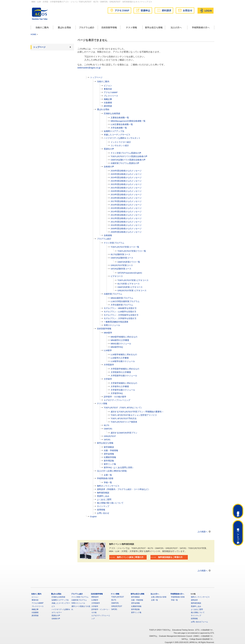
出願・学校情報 (111, 450)
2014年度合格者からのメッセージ (126, 211)
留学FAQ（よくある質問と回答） (119, 467)
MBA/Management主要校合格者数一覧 (128, 121)
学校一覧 (108, 482)
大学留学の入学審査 (120, 386)
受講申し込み (103, 496)
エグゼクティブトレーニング (117, 400)
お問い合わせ (103, 513)
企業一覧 (108, 475)
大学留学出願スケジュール (123, 390)
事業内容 (108, 89)
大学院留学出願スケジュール (124, 376)
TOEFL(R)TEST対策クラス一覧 (132, 251)
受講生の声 (109, 149)
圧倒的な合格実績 (112, 113)
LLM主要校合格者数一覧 (122, 124)
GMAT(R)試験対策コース (122, 258)
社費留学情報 (110, 457)
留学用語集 (109, 461)
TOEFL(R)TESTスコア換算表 (124, 422)
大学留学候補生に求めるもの (124, 383)
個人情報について (198, 612)
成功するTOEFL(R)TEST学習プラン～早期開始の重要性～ (137, 412)
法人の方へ (176, 27)
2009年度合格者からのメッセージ (126, 228)
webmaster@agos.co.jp (89, 68)
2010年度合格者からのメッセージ (126, 225)
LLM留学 (108, 350)
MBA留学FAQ (117, 347)
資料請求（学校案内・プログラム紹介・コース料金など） (124, 489)
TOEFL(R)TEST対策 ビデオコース (133, 280)
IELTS (107, 425)
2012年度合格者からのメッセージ (126, 218)
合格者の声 (109, 167)
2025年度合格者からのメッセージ (126, 174)
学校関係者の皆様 (105, 478)
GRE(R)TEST (110, 436)
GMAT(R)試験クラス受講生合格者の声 (128, 160)
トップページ (39, 47)
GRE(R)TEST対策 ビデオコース (132, 290)
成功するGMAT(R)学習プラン (124, 433)
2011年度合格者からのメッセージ (126, 222)
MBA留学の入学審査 (120, 340)
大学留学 (108, 379)
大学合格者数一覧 (119, 128)
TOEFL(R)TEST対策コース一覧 (125, 247)
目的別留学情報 (109, 27)
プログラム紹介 (87, 27)
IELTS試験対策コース (120, 254)
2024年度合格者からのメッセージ (126, 177)
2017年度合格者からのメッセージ (126, 201)
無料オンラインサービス (108, 486)
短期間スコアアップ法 (114, 131)
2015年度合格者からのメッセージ (126, 208)
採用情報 (101, 510)
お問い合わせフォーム (199, 622)
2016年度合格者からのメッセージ (126, 205)
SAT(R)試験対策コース (121, 269)
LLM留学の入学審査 (120, 358)
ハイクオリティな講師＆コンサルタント (122, 138)
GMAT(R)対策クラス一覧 (129, 262)
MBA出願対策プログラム (122, 298)
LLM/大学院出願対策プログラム (125, 301)
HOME (33, 34)
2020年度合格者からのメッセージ (126, 191)
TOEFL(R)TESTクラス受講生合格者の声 (129, 156)
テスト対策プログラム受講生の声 (126, 153)
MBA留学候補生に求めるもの (124, 337)
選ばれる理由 (64, 27)
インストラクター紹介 (121, 142)
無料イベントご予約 (238, 533)
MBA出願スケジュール (121, 344)
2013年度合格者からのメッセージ (126, 215)
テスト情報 (131, 27)
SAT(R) (107, 440)
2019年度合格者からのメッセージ (126, 194)
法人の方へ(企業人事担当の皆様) (112, 471)
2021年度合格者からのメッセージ (126, 188)
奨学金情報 (109, 454)
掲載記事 (108, 99)
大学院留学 (109, 365)
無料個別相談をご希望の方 (170, 557)
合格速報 (108, 235)
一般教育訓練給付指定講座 (116, 322)
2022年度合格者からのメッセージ (126, 184)
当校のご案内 (42, 27)
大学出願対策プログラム (122, 305)
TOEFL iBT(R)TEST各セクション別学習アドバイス (134, 415)
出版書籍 (108, 103)
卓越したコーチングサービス (117, 135)
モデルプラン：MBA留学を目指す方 (120, 308)
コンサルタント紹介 (120, 145)
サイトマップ (103, 506)
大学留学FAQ (117, 393)
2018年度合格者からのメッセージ (126, 198)
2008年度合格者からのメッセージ (126, 232)
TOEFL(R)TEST (118, 597)
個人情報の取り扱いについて (110, 503)
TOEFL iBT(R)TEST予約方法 (124, 418)
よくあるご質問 (104, 499)
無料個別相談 (103, 493)
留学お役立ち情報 (154, 27)
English (93, 516)
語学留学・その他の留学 (115, 397)
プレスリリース (111, 96)
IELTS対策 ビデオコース (129, 284)
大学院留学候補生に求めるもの (125, 369)
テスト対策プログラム (114, 243)
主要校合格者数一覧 (120, 118)
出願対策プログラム (113, 294)
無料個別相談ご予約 (238, 511)
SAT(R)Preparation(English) (130, 273)
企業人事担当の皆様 (159, 597)
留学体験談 (109, 447)
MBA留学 (108, 333)
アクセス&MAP (111, 92)
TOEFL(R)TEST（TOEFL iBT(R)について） (123, 408)
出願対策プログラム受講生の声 (125, 163)
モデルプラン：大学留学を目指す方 (120, 318)
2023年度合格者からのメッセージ (126, 181)
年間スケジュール (112, 325)
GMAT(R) (108, 429)
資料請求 (194, 600)
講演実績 (108, 106)
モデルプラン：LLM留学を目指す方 (120, 312)
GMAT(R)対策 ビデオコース (130, 287)
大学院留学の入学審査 (121, 372)
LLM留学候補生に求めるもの (124, 354)
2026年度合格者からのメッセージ (126, 171)
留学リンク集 (110, 464)
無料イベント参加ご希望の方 (130, 557)
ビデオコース (117, 276)
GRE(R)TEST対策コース (122, 265)
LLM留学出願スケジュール (123, 361)
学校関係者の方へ (201, 27)
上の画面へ (202, 532)
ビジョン (108, 86)
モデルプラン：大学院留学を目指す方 (121, 315)
